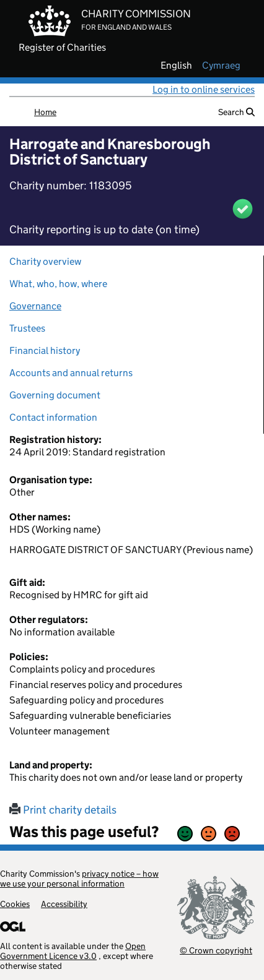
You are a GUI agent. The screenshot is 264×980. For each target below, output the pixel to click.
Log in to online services (204, 89)
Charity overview (45, 261)
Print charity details (63, 810)
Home (45, 112)
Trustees (27, 328)
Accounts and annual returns (71, 373)
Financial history (45, 350)
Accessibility (64, 904)
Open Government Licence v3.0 (73, 951)
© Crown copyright (216, 950)
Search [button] (236, 112)
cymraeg (221, 66)
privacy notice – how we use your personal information (79, 879)
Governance (35, 306)
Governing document (55, 395)
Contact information (53, 417)
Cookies (15, 904)
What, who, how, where (58, 284)
